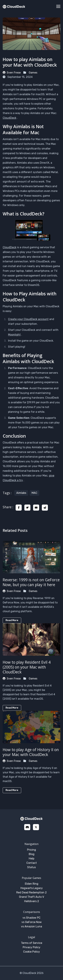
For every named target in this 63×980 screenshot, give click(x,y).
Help (32, 858)
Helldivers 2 (32, 901)
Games (33, 73)
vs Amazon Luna (32, 926)
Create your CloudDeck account (28, 319)
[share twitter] (27, 508)
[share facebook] (19, 508)
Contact (32, 863)
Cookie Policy (32, 952)
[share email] (36, 508)
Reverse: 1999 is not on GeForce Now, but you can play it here (31, 582)
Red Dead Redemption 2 (32, 892)
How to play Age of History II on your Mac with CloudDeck (31, 752)
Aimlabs (21, 493)
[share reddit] (45, 508)
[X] (36, 827)
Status (32, 867)
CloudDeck (9, 118)
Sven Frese (12, 73)
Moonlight (14, 335)
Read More (12, 620)
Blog (32, 854)
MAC (34, 493)
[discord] (27, 827)
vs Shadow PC (32, 918)
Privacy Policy (32, 947)
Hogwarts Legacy (32, 888)
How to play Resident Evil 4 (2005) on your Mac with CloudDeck (27, 667)
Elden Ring (32, 884)
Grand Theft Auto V (32, 897)
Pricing (32, 850)
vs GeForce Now (32, 922)
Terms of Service (32, 943)
